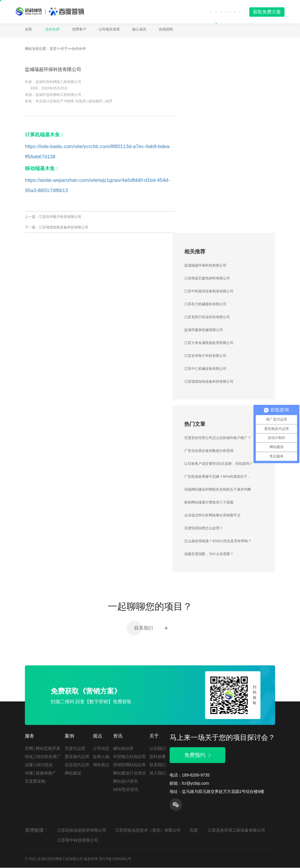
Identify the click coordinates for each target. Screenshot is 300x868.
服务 (184, 12)
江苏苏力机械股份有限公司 (205, 304)
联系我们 (150, 628)
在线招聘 (166, 29)
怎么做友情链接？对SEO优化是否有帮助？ (218, 541)
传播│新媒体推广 (41, 773)
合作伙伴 (52, 29)
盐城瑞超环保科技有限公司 (205, 266)
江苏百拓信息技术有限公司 (82, 830)
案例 (198, 12)
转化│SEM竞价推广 (43, 757)
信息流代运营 (77, 765)
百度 (194, 830)
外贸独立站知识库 (129, 757)
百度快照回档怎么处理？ (204, 528)
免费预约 (197, 755)
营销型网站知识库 (129, 765)
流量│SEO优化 (39, 765)
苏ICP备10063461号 (115, 859)
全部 (28, 29)
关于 (168, 12)
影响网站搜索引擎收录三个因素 (209, 503)
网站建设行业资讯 (129, 773)
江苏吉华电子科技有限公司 (60, 217)
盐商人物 (101, 757)
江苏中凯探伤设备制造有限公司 (209, 291)
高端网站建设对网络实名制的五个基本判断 (218, 490)
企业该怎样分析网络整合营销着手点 (212, 516)
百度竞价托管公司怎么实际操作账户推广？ (218, 438)
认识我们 (158, 749)
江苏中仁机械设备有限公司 (205, 369)
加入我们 (158, 773)
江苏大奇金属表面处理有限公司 (209, 343)
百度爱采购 (35, 781)
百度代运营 (75, 749)
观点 (210, 12)
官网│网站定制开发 (43, 749)
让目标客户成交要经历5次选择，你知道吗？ (219, 464)
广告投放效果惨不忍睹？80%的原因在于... (217, 477)
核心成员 (139, 29)
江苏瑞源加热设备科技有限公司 (64, 228)
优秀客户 (79, 29)
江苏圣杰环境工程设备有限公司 (236, 830)
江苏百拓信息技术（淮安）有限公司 (148, 830)
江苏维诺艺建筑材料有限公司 (207, 279)
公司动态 (101, 749)
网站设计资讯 (125, 781)
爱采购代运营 (77, 757)
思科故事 (158, 757)
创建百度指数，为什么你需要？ (209, 554)
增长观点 (101, 765)
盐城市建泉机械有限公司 (204, 330)
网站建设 (73, 773)
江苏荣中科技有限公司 (78, 840)
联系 (235, 12)
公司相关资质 (109, 29)
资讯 (223, 12)
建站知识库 (123, 749)
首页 (155, 12)
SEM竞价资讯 (126, 790)
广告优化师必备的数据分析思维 (209, 451)
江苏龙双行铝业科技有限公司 (207, 317)
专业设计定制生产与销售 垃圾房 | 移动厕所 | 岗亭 (74, 101)
